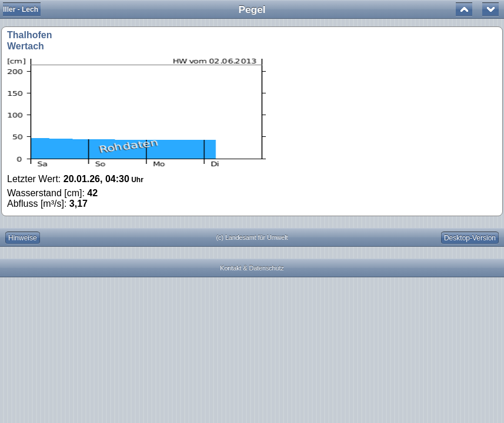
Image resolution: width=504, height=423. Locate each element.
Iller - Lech (21, 9)
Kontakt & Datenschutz (252, 268)
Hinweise (23, 238)
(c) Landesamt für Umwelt (252, 237)
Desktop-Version (470, 238)
